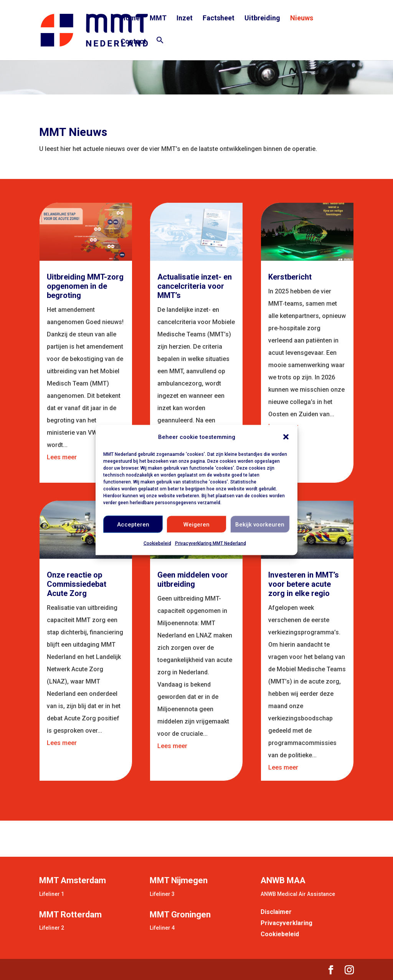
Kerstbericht (290, 277)
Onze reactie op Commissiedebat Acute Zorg (77, 584)
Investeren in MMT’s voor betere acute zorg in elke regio (304, 584)
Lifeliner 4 (162, 928)
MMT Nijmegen (179, 880)
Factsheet (219, 19)
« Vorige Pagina (61, 799)
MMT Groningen (180, 915)
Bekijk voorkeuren (260, 524)
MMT (158, 19)
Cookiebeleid (157, 543)
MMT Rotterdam (70, 915)
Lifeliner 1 (52, 894)
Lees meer (62, 457)
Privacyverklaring (286, 923)
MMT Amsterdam (73, 880)
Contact (133, 42)
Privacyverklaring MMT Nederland (211, 543)
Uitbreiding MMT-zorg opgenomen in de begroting (85, 286)
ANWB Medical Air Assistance (298, 894)
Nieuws (302, 19)
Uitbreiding (262, 19)
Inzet (185, 19)
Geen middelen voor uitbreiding (193, 579)
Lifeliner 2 (52, 928)
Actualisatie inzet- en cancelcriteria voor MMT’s (195, 286)
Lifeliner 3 (162, 894)
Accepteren (133, 524)
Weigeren (196, 524)
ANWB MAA (283, 880)
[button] (286, 437)
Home (130, 19)
